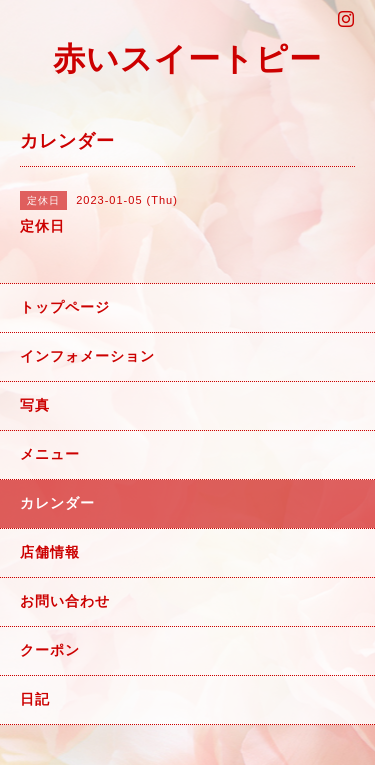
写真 (35, 405)
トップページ (65, 307)
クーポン (50, 650)
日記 (35, 699)
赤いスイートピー (187, 59)
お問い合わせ (65, 601)
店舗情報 (50, 552)
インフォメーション (87, 356)
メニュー (50, 454)
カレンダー (57, 503)
